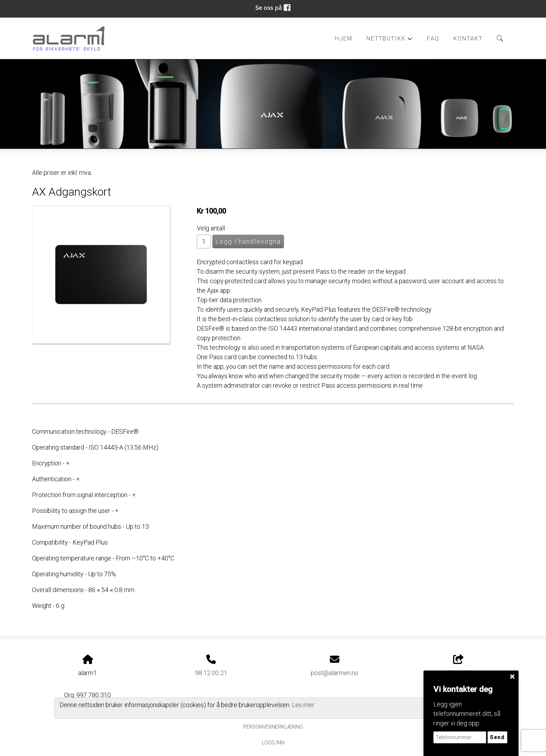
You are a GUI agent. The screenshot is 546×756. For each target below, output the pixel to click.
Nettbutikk (390, 40)
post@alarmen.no (335, 673)
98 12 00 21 (211, 673)
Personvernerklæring (273, 727)
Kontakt (468, 39)
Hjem (344, 39)
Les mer (303, 705)
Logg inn (273, 743)
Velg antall (211, 228)
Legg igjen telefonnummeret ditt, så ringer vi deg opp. (467, 714)
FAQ (433, 39)
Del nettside (458, 666)
